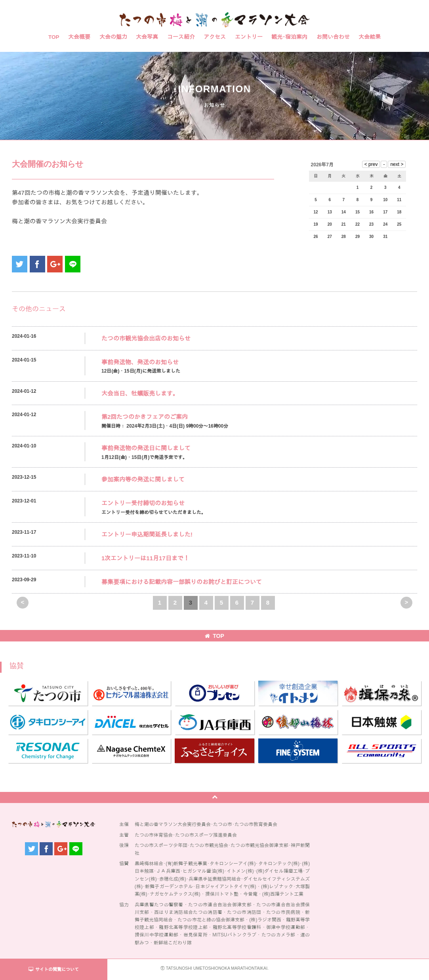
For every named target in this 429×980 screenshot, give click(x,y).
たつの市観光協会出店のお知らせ (146, 338)
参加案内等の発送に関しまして (143, 479)
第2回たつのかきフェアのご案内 (145, 417)
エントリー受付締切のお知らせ (143, 503)
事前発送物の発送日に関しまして (146, 448)
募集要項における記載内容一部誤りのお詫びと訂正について (182, 582)
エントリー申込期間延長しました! (147, 534)
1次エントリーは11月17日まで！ (145, 558)
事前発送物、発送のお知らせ (140, 362)
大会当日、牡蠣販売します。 (140, 393)
